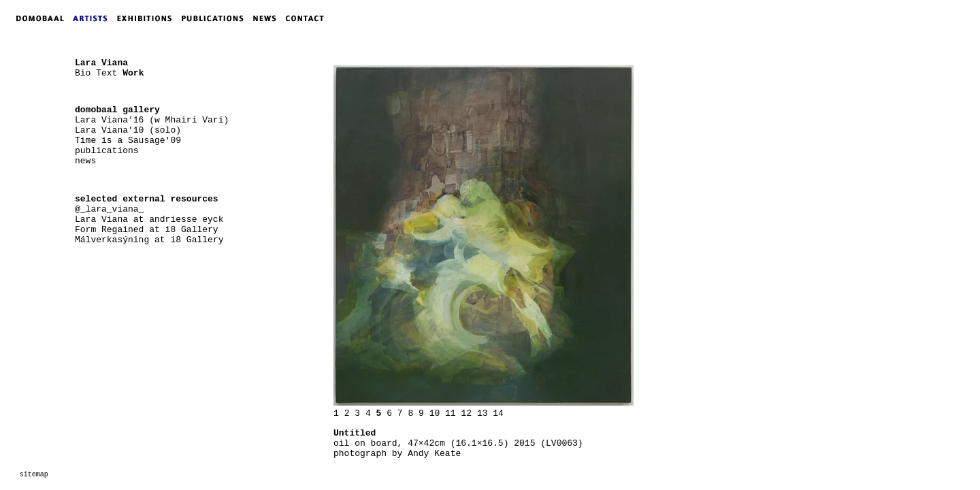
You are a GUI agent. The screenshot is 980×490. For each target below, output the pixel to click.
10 (435, 413)
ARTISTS (93, 18)
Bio (83, 73)
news (85, 161)
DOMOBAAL (36, 18)
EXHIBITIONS (147, 18)
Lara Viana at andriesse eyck (149, 219)
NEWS (268, 18)
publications (107, 151)
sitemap (34, 475)
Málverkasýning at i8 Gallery (149, 240)
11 (451, 413)
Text (107, 73)
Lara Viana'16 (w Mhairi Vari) (152, 120)
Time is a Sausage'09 (128, 141)
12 (466, 413)
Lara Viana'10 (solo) (128, 130)
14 (498, 413)
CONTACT (308, 18)
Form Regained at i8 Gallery (147, 230)
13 (483, 413)
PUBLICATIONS (217, 18)
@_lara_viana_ (109, 209)
